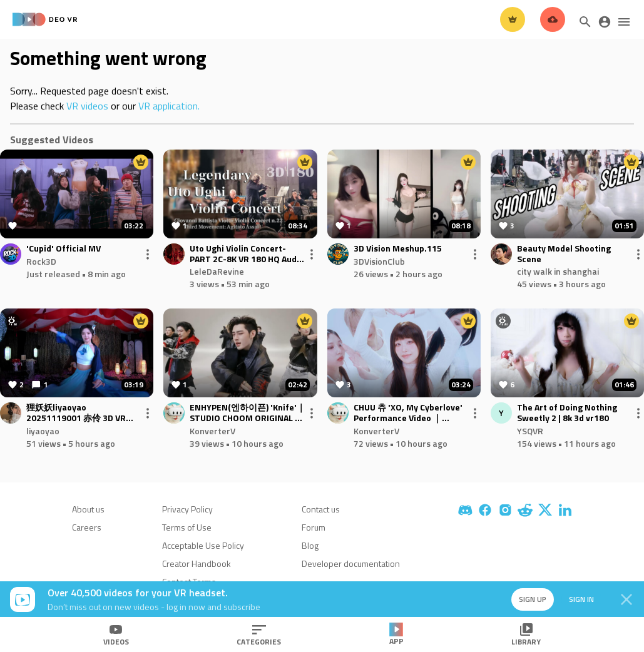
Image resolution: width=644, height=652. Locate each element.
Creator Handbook (197, 563)
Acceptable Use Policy (203, 545)
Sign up (533, 599)
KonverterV (212, 431)
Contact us (321, 509)
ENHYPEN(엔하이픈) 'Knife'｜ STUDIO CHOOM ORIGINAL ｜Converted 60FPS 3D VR (248, 413)
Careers (87, 527)
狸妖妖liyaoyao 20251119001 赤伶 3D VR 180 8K (76, 413)
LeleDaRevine (217, 271)
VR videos (87, 106)
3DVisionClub (379, 261)
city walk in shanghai (558, 271)
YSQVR (530, 431)
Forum (314, 527)
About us (88, 509)
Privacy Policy (187, 509)
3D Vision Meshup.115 (398, 249)
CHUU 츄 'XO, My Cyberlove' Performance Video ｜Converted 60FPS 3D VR (408, 413)
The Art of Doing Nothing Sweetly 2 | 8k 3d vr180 (567, 413)
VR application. (169, 106)
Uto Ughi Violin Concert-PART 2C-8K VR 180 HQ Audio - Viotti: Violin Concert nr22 (247, 254)
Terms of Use (187, 527)
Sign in (581, 599)
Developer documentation (351, 563)
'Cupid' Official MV (64, 249)
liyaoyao (43, 431)
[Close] (626, 599)
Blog (310, 545)
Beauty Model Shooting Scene (564, 254)
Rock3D (41, 261)
